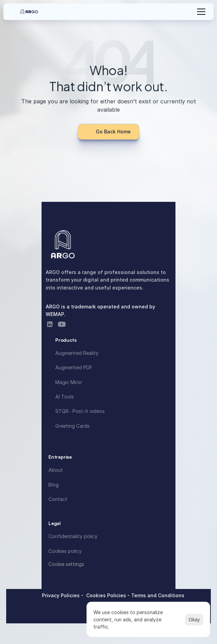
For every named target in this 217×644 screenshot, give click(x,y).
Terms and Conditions (158, 595)
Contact (58, 499)
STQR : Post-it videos (80, 411)
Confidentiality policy (73, 536)
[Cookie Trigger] (66, 564)
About (56, 470)
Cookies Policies (107, 595)
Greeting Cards (72, 426)
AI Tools (65, 397)
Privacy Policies (61, 595)
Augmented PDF (74, 367)
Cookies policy (65, 551)
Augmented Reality (77, 353)
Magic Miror (69, 382)
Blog (54, 485)
